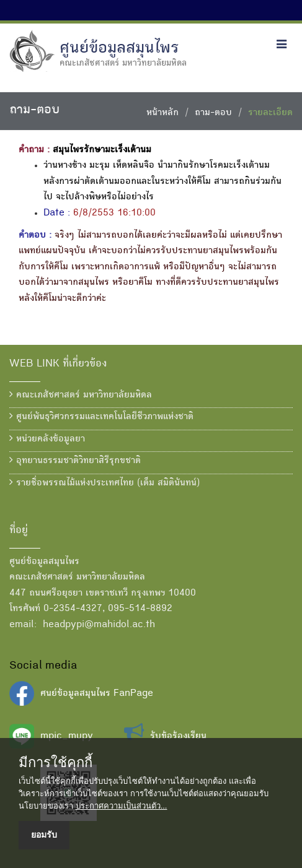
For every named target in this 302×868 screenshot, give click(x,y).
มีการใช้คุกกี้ (56, 763)
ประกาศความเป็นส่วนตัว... (122, 806)
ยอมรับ (44, 835)
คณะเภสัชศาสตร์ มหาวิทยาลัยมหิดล (81, 395)
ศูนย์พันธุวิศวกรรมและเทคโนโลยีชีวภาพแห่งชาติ (101, 417)
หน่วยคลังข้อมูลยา (47, 439)
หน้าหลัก (162, 113)
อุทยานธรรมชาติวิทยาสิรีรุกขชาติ (75, 461)
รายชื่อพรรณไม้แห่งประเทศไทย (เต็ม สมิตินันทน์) (104, 483)
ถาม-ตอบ (213, 113)
